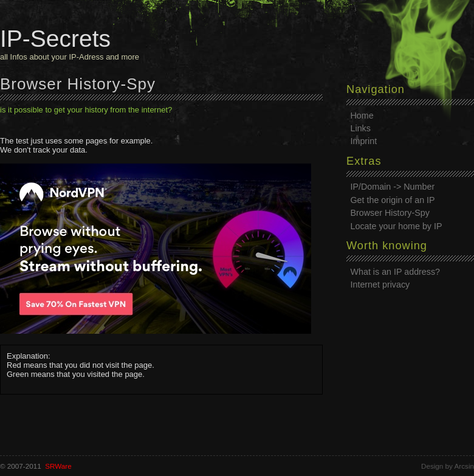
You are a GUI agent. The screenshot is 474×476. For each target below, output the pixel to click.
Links (361, 128)
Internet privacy (380, 285)
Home (362, 116)
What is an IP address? (396, 272)
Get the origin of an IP (393, 200)
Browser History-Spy (390, 213)
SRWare (58, 466)
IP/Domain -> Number (393, 187)
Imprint (364, 141)
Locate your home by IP (397, 226)
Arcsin (464, 466)
